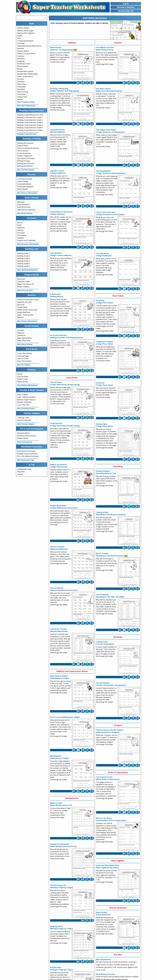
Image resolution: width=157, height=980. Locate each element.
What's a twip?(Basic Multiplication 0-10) (61, 804)
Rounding (21, 89)
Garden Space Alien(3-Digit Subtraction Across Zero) (64, 507)
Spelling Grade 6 (23, 266)
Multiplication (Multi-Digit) (27, 74)
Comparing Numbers (25, 41)
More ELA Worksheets (26, 170)
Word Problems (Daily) (26, 102)
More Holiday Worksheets (27, 385)
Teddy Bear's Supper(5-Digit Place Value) (104, 343)
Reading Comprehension (27, 134)
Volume (20, 99)
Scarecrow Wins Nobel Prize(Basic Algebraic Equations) (108, 866)
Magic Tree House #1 (26, 284)
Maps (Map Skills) (24, 340)
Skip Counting (23, 92)
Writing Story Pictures (26, 163)
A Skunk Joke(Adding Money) (57, 295)
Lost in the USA (23, 405)
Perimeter (21, 82)
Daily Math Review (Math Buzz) (29, 46)
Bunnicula (21, 279)
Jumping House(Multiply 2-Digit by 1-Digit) (62, 927)
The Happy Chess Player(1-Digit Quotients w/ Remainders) (110, 131)
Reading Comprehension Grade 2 (30, 120)
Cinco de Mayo (23, 377)
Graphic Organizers (25, 156)
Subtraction (22, 94)
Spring (20, 374)
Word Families (23, 189)
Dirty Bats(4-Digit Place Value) (104, 302)
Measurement (23, 66)
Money (20, 69)
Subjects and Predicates (26, 240)
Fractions (21, 56)
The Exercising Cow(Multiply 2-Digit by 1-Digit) (62, 886)
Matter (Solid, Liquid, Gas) (27, 310)
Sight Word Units (24, 207)
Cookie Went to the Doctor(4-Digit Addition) (61, 213)
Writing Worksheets (25, 166)
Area (19, 38)
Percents (21, 79)
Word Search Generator (26, 451)
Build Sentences (23, 205)
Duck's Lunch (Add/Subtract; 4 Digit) (65, 717)
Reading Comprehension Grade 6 (30, 130)
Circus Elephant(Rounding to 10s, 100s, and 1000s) (110, 596)
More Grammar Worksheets (28, 244)
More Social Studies (25, 344)
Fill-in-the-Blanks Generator (28, 456)
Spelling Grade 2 (23, 256)
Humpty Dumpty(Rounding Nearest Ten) (106, 472)
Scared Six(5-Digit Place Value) (104, 384)
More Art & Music (24, 365)
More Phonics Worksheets (27, 193)
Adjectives (21, 228)
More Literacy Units (25, 290)
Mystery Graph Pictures (26, 400)
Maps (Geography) (24, 338)
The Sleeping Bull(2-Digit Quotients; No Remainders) (111, 172)
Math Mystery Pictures (106, 974)
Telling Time (22, 97)
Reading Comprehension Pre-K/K (30, 115)
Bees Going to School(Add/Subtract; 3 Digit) (59, 677)
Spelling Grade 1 (23, 253)
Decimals (21, 48)
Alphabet (21, 202)
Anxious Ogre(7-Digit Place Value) (104, 425)
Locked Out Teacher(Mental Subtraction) (59, 630)
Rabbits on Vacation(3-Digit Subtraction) (59, 466)
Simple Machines (24, 312)
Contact (20, 474)
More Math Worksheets (26, 106)
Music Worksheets (24, 361)
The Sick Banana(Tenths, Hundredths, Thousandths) (111, 684)
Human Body (22, 307)
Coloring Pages (23, 356)
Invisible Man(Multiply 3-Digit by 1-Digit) (62, 969)
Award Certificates (24, 420)
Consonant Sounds (25, 179)
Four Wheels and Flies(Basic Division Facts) (105, 49)
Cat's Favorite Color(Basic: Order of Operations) (108, 778)
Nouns (20, 223)
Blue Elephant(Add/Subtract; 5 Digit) (59, 757)
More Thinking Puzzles (26, 409)
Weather (20, 317)
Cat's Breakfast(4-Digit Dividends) (104, 255)
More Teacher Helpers (26, 424)
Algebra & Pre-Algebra (26, 33)
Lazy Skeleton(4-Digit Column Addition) (61, 254)
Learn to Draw (23, 358)
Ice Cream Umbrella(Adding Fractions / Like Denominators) (66, 336)
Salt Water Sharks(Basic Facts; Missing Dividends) (109, 90)
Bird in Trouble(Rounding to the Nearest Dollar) (110, 555)
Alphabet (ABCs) (23, 433)
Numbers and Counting (26, 436)
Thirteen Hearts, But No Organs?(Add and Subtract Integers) (110, 731)
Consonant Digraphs (25, 187)
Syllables (20, 238)
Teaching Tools (23, 418)
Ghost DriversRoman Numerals (103, 914)
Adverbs (20, 230)
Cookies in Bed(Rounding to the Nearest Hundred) (111, 513)
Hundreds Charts (24, 64)
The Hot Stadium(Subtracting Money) (59, 548)
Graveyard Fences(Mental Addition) (58, 131)
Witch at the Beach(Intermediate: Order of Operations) (111, 819)
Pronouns (21, 233)
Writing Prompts (24, 161)
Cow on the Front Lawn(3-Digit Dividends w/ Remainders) (110, 213)
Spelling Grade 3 (23, 258)
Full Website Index (24, 469)
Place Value (21, 84)
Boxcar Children (23, 287)
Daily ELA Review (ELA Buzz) (28, 148)
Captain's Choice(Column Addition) (58, 172)
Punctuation (22, 235)
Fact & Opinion (23, 151)
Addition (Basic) (23, 28)
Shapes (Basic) (23, 438)
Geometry (21, 59)
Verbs (19, 225)
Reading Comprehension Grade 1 (30, 117)
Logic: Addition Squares (26, 397)
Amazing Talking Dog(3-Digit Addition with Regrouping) (65, 90)
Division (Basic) (23, 51)
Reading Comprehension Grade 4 (30, 125)
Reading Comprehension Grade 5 (30, 128)
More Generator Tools (26, 460)
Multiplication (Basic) (25, 71)
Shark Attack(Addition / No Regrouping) (61, 49)
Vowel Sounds (23, 181)
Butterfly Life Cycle (24, 302)
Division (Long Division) (26, 53)
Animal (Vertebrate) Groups (28, 300)
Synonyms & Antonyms (26, 158)
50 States (21, 330)
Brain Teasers (23, 395)
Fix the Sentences (24, 153)
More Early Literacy (25, 213)
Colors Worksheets (25, 353)
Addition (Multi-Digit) (25, 31)
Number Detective (24, 402)
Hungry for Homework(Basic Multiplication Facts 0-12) (63, 845)
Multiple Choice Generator (27, 454)
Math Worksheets (103, 960)
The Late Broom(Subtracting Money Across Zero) (64, 589)
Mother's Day (22, 379)
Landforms (21, 335)
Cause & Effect (23, 146)
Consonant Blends (24, 184)
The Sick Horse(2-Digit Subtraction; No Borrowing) (65, 383)
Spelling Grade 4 (23, 261)
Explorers (21, 333)
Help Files (21, 472)
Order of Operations (25, 76)
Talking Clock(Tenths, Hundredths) (105, 643)
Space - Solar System (25, 315)
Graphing (21, 61)
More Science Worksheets (27, 321)
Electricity (21, 305)
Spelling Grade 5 (23, 264)
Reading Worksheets (25, 143)
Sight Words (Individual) (26, 210)
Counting (21, 43)
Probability (21, 87)
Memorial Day (23, 382)
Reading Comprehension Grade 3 (30, 122)
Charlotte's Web (23, 282)
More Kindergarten (25, 442)
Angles (20, 36)
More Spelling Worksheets (27, 270)
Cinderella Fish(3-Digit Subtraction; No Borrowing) (65, 425)
